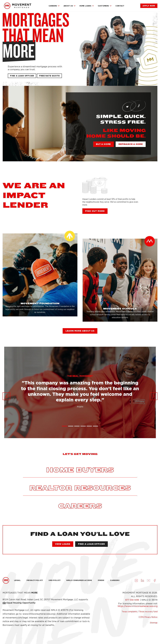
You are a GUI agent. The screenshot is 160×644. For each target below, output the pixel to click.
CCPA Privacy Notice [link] (148, 617)
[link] (18, 6)
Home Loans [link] (87, 6)
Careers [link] (54, 6)
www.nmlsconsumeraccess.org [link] (39, 614)
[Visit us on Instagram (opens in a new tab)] (136, 580)
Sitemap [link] (154, 623)
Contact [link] (120, 6)
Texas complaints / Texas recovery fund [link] (140, 612)
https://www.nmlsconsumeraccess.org (138, 606)
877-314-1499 (132, 600)
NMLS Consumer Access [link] (79, 580)
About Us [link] (70, 6)
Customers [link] (105, 6)
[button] (49, 76)
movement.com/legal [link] (17, 618)
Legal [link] (17, 580)
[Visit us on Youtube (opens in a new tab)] (149, 580)
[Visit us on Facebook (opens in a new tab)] (155, 580)
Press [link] (101, 580)
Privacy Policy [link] (35, 580)
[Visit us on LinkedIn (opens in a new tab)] (142, 580)
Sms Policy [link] (55, 580)
